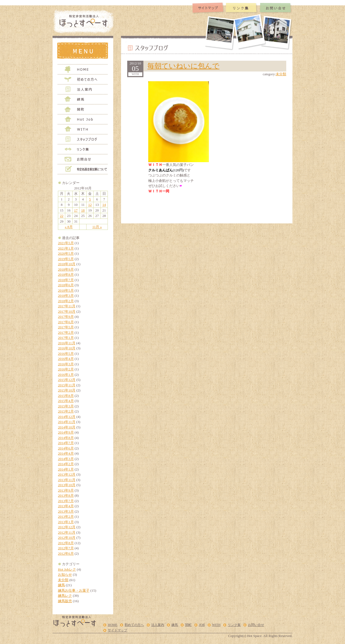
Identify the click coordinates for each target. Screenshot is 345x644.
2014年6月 (66, 448)
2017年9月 (66, 317)
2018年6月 (66, 285)
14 (104, 205)
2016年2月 (66, 369)
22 (62, 216)
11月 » (97, 227)
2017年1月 (66, 338)
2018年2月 (66, 301)
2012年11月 (67, 532)
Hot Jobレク (67, 569)
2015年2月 (66, 411)
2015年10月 (67, 390)
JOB (202, 625)
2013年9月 (66, 490)
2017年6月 (66, 322)
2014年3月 (66, 459)
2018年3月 (66, 296)
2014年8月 (66, 438)
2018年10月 (67, 264)
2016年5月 (66, 354)
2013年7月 (66, 501)
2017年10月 (67, 311)
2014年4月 (66, 453)
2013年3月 (66, 511)
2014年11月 (67, 422)
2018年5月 (66, 290)
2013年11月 (67, 480)
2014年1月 (66, 469)
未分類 (63, 580)
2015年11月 (67, 385)
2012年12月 (67, 527)
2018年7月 (66, 280)
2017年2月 (66, 333)
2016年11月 (67, 343)
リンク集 (234, 625)
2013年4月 (66, 506)
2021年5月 (66, 243)
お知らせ (65, 575)
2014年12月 (67, 417)
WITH (216, 625)
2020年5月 (66, 253)
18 (83, 210)
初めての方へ (134, 625)
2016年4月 (66, 359)
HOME (113, 625)
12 (90, 205)
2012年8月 (66, 543)
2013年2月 (66, 517)
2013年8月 (66, 495)
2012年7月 (66, 548)
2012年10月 (67, 538)
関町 (188, 625)
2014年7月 (66, 443)
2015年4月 (66, 401)
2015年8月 (66, 396)
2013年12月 (67, 474)
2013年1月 (66, 522)
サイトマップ (118, 630)
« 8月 (69, 227)
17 (76, 210)
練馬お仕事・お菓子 (74, 590)
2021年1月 (66, 248)
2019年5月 (66, 259)
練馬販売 (65, 601)
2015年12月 (67, 380)
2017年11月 (67, 306)
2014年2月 (66, 464)
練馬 (61, 585)
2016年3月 (66, 364)
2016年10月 (67, 348)
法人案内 (158, 625)
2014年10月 (67, 427)
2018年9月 (66, 269)
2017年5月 (66, 327)
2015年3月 (66, 406)
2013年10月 (67, 485)
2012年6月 (66, 553)
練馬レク (65, 596)
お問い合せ (256, 625)
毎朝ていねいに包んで (183, 66)
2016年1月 (66, 375)
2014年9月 (66, 432)
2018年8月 (66, 275)
